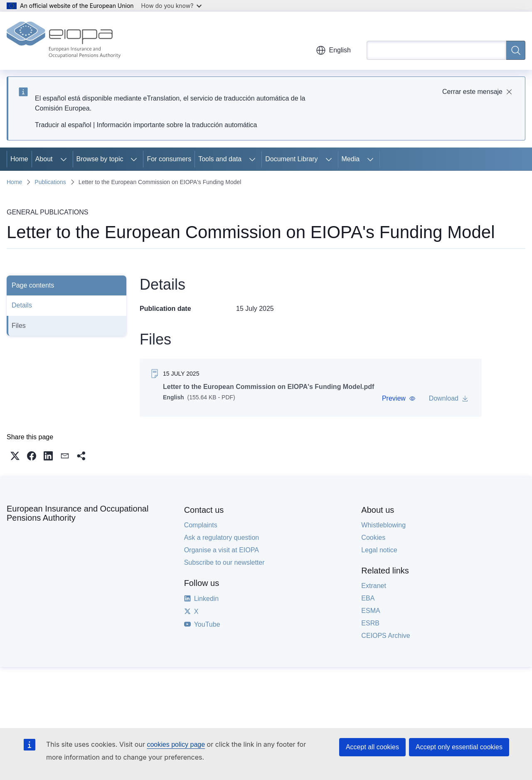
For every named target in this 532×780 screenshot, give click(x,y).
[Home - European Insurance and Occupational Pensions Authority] (64, 41)
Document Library (291, 159)
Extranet (374, 586)
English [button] (333, 50)
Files (19, 326)
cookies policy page (176, 744)
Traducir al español (63, 125)
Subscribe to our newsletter (224, 562)
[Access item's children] (64, 159)
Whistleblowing (383, 525)
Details (22, 305)
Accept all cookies (372, 747)
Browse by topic (100, 159)
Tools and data (220, 159)
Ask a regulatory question (222, 538)
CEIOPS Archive (385, 636)
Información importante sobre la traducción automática (177, 125)
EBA (368, 598)
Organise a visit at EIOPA (222, 550)
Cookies (373, 538)
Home (19, 159)
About (44, 159)
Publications (50, 182)
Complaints (201, 525)
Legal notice (379, 550)
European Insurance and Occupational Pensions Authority (78, 513)
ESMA (371, 611)
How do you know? (172, 6)
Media (351, 159)
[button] (399, 399)
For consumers (169, 159)
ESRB (370, 623)
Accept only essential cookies (459, 747)
